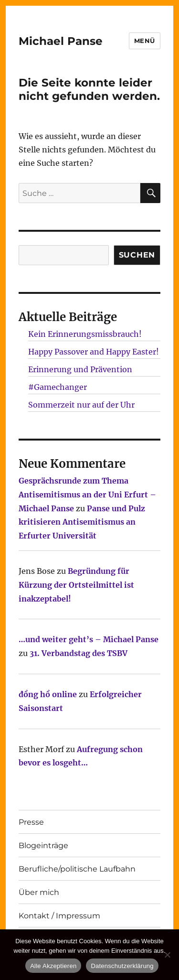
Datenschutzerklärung (122, 966)
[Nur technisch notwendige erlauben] (167, 955)
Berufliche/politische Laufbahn (77, 869)
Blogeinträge (43, 845)
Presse (31, 822)
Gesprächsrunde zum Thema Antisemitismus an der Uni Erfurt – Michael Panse (87, 495)
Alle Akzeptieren (53, 966)
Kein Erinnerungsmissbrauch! (85, 334)
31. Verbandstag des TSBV (79, 653)
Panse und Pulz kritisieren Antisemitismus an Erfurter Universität (82, 522)
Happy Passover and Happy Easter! (94, 352)
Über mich (39, 892)
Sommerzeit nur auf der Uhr (81, 405)
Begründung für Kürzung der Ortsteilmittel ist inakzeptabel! (76, 585)
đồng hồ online (48, 694)
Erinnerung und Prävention (80, 369)
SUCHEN (137, 255)
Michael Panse (61, 41)
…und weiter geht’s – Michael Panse (89, 639)
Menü (145, 41)
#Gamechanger (58, 387)
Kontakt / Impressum (59, 916)
